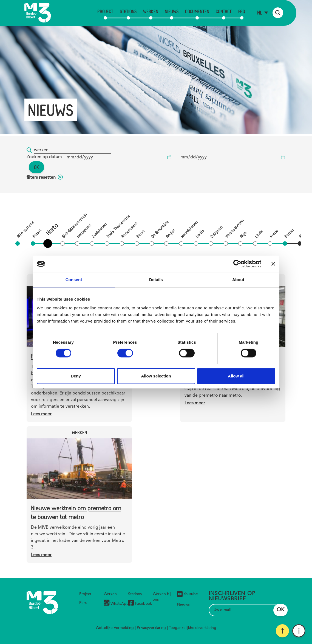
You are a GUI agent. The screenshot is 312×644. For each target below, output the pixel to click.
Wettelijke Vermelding (115, 628)
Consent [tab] (74, 280)
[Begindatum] (119, 157)
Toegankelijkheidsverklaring (193, 628)
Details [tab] (156, 280)
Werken (151, 11)
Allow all (236, 376)
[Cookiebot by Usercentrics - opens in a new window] (237, 264)
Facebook (140, 604)
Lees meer (41, 414)
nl (260, 12)
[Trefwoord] (72, 150)
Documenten (197, 11)
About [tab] (238, 280)
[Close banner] (273, 264)
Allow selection (156, 376)
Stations (128, 11)
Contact (224, 11)
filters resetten (45, 178)
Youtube (188, 594)
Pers (83, 603)
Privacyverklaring (151, 628)
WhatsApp (116, 604)
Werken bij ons (162, 597)
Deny (76, 376)
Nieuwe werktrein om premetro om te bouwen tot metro (76, 512)
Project (105, 11)
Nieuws (172, 11)
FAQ (242, 11)
